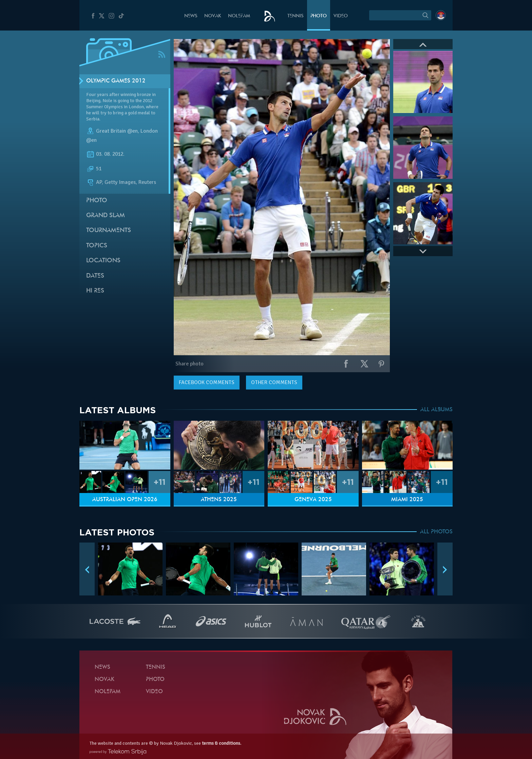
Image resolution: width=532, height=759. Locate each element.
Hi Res (95, 291)
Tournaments (109, 231)
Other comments (274, 382)
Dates (95, 276)
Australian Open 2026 (125, 500)
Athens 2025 (219, 500)
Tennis (296, 16)
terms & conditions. (222, 743)
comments (207, 382)
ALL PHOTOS (436, 532)
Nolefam (239, 16)
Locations (103, 261)
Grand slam (106, 216)
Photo (319, 16)
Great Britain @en (117, 131)
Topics (97, 246)
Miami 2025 (407, 500)
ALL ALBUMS (436, 410)
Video (341, 16)
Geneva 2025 (313, 500)
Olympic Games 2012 (116, 81)
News (191, 16)
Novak (213, 16)
